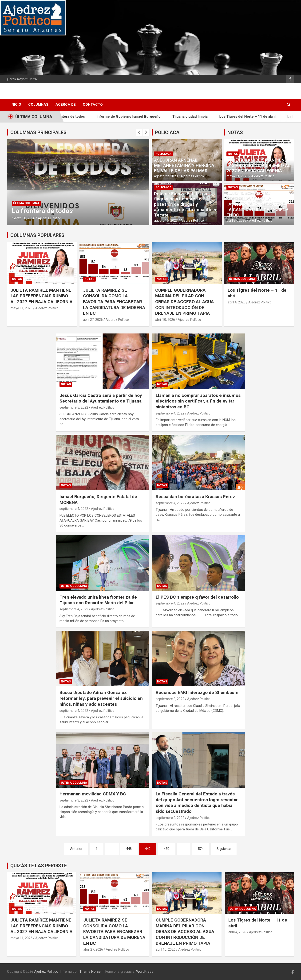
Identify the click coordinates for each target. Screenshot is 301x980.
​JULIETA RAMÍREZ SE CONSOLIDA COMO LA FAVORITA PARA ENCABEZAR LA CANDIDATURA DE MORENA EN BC (257, 204)
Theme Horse (90, 972)
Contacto (93, 105)
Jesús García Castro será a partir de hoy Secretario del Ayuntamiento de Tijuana (101, 398)
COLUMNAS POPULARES (37, 235)
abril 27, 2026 (236, 221)
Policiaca (163, 154)
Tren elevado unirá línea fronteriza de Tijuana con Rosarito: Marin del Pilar (98, 600)
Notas (233, 154)
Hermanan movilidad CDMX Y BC (93, 794)
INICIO (16, 105)
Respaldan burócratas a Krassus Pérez (195, 497)
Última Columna (26, 203)
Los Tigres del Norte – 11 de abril (253, 116)
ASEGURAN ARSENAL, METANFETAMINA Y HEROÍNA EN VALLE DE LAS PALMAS (184, 165)
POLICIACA (167, 132)
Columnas (38, 105)
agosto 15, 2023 (166, 221)
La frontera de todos (73, 116)
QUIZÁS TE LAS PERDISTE (39, 866)
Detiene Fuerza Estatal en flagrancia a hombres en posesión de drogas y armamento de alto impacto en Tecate (186, 204)
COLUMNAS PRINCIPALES (38, 132)
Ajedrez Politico (46, 972)
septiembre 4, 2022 (170, 413)
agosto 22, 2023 (166, 176)
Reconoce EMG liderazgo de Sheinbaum (197, 692)
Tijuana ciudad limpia (195, 116)
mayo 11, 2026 (237, 176)
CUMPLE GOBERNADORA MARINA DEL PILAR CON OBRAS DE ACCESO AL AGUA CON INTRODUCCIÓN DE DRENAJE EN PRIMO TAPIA (184, 302)
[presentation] (139, 132)
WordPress (145, 972)
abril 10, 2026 (165, 320)
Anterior (76, 849)
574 (201, 849)
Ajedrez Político (50, 218)
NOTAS (235, 132)
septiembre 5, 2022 (74, 407)
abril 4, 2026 (237, 302)
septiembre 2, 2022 (170, 818)
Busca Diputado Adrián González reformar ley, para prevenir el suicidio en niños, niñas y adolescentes (101, 698)
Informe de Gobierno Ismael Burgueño (134, 116)
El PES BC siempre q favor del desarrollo (197, 597)
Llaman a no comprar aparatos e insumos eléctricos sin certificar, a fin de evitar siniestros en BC (198, 401)
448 (129, 849)
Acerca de (66, 105)
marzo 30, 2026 (23, 218)
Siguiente (224, 849)
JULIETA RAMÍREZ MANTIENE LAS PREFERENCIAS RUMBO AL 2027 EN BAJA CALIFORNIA (258, 165)
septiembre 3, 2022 (170, 699)
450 (166, 849)
